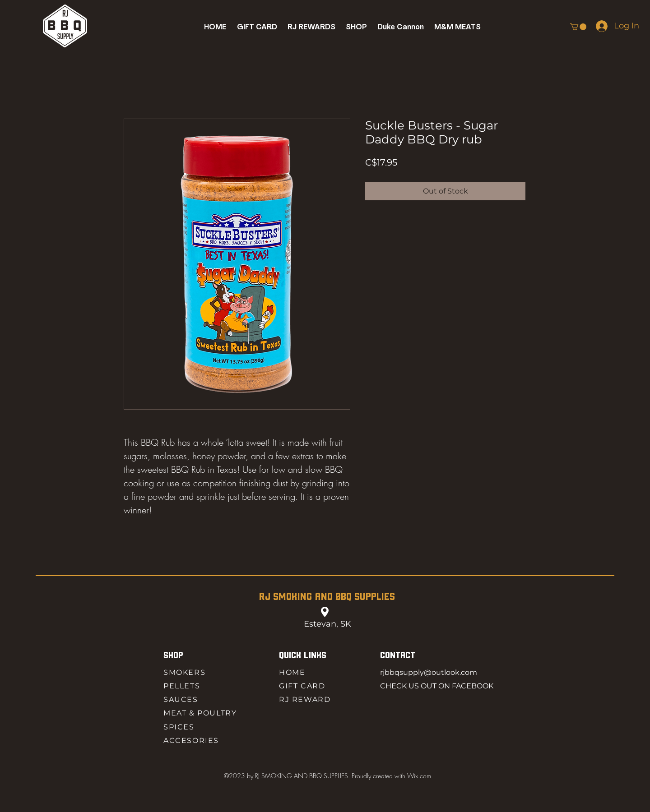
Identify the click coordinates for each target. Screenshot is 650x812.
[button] (357, 27)
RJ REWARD (305, 699)
